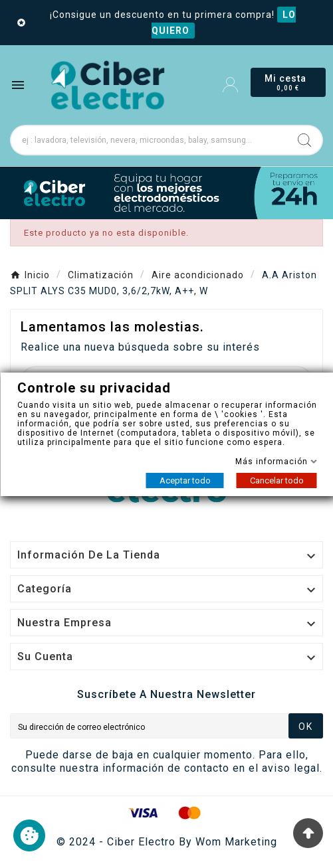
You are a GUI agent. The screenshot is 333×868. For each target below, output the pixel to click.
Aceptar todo (184, 480)
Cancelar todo (276, 480)
